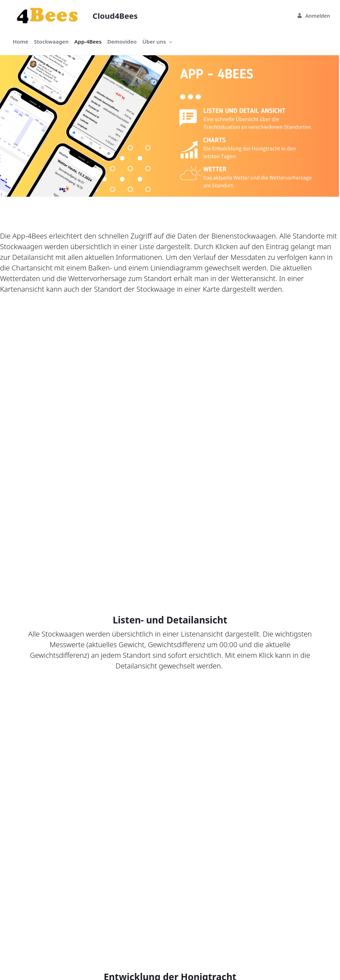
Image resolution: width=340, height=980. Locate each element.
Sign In (170, 859)
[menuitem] (21, 42)
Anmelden (313, 16)
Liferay (83, 959)
